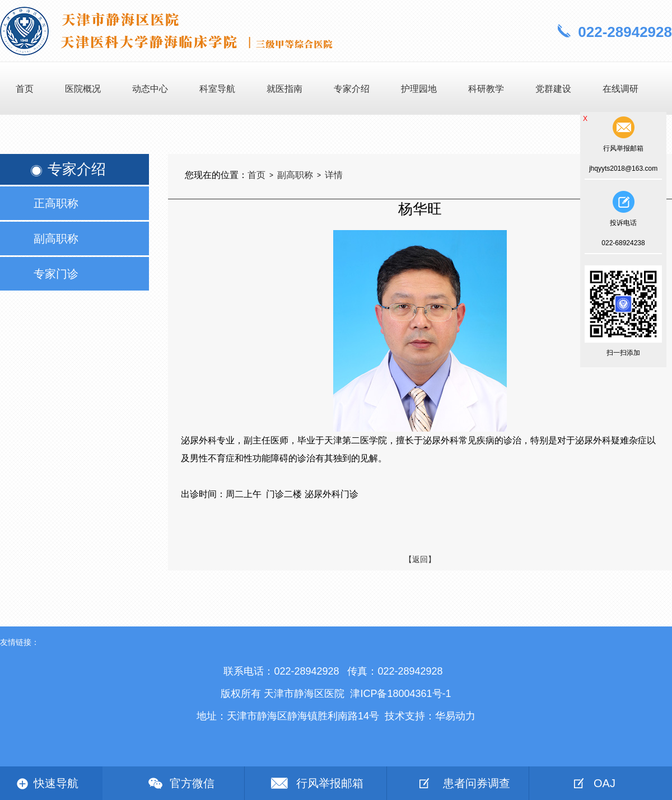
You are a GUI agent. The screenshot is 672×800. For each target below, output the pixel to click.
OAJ (605, 783)
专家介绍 (352, 89)
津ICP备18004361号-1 (400, 694)
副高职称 (295, 175)
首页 (25, 89)
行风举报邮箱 (330, 783)
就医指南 (284, 89)
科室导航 (217, 89)
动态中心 (150, 89)
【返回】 (420, 559)
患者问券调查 (477, 783)
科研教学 (486, 89)
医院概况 (83, 89)
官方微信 (192, 783)
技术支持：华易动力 (430, 716)
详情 (334, 175)
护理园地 (419, 89)
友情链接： (20, 642)
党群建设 (553, 89)
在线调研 (620, 89)
